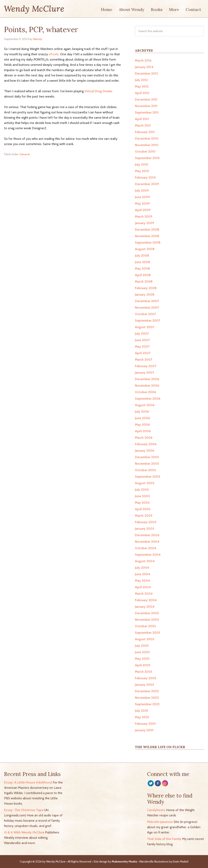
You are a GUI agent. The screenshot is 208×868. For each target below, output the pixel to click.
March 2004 (144, 594)
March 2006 (144, 438)
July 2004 (142, 568)
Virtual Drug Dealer (98, 91)
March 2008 (144, 282)
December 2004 (147, 535)
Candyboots (156, 810)
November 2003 (147, 620)
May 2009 (142, 203)
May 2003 (142, 659)
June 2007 (142, 340)
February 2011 (145, 132)
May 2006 (142, 425)
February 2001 (145, 724)
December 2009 (147, 184)
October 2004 (146, 548)
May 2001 (142, 717)
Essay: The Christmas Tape (24, 810)
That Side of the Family (164, 839)
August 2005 (145, 483)
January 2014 (144, 67)
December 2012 (146, 73)
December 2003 (147, 613)
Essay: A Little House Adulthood (28, 782)
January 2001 (144, 730)
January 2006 (145, 451)
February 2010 (145, 177)
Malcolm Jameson (160, 822)
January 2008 (145, 295)
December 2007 (147, 301)
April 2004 (143, 587)
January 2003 (144, 685)
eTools (54, 54)
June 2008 (142, 262)
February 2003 (146, 678)
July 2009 (142, 190)
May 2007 (142, 347)
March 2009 (144, 216)
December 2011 (146, 99)
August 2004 (145, 561)
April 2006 (143, 431)
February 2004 (146, 600)
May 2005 (142, 503)
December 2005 (147, 457)
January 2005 (145, 529)
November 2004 (147, 542)
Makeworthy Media (124, 861)
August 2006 (145, 405)
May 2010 (142, 171)
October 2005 (145, 470)
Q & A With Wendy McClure (24, 832)
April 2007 (143, 353)
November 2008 (147, 236)
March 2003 (144, 672)
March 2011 (143, 125)
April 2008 (143, 275)
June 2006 (142, 418)
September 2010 (147, 158)
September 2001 (147, 704)
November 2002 (147, 698)
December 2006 (147, 379)
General (25, 154)
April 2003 (143, 665)
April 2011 (142, 119)
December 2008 (147, 229)
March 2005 (144, 516)
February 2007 (146, 366)
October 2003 (145, 626)
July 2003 (142, 646)
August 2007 (145, 327)
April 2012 (142, 93)
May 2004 (142, 581)
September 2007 (147, 321)
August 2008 (145, 249)
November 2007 (147, 308)
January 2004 (145, 607)
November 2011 (146, 106)
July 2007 (142, 334)
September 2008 (148, 242)
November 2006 (147, 386)
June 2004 (142, 574)
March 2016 (143, 60)
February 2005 (146, 522)
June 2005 (142, 496)
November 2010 (147, 145)
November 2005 (147, 464)
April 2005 (143, 509)
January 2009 (145, 223)
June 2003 (142, 652)
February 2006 (146, 444)
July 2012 (141, 80)
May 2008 (142, 269)
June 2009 (142, 197)
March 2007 (144, 360)
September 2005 (148, 477)
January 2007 (144, 373)
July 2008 (142, 256)
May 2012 (142, 86)
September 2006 (148, 399)
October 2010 (145, 151)
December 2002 (147, 691)
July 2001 (142, 711)
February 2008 (146, 288)
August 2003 (145, 639)
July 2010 (142, 164)
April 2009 (143, 210)
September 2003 (147, 633)
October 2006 (146, 392)
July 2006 (142, 412)
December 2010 (147, 138)
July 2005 (142, 490)
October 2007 (145, 314)
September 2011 (147, 112)
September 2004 (148, 555)
